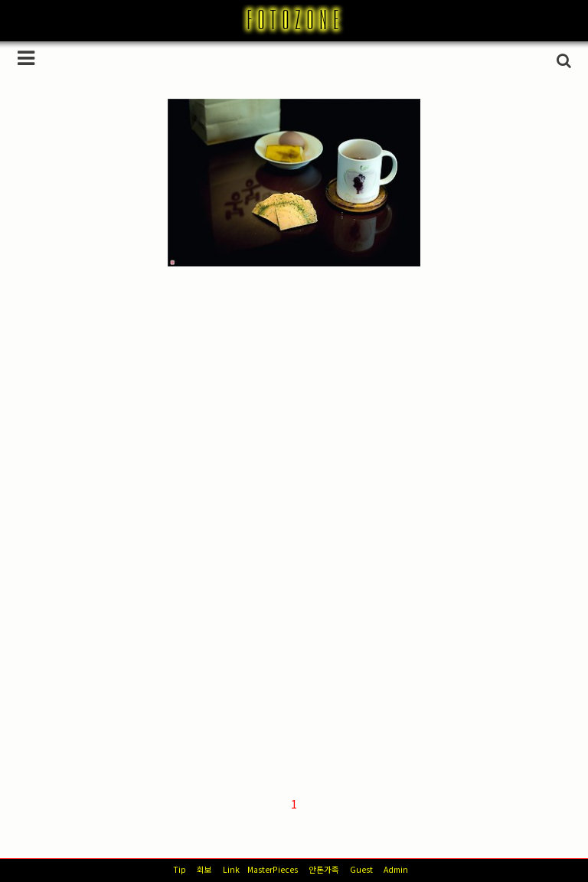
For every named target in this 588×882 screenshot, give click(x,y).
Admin (396, 869)
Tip (180, 869)
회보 (204, 869)
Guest (361, 869)
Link (231, 869)
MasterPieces (273, 869)
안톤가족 (324, 869)
